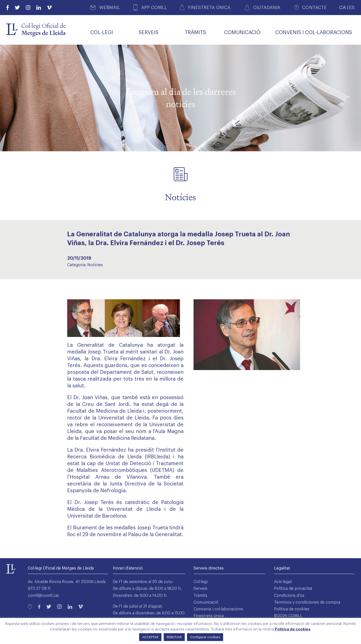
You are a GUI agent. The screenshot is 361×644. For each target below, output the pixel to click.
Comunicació (206, 602)
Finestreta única (209, 616)
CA (343, 7)
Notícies (95, 265)
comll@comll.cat (43, 596)
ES (352, 7)
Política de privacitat (293, 589)
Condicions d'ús (289, 596)
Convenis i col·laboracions (218, 609)
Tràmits (200, 596)
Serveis (200, 589)
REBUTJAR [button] (174, 637)
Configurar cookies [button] (205, 637)
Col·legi (201, 582)
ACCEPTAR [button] (150, 637)
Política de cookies (292, 609)
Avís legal (283, 582)
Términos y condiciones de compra (307, 602)
